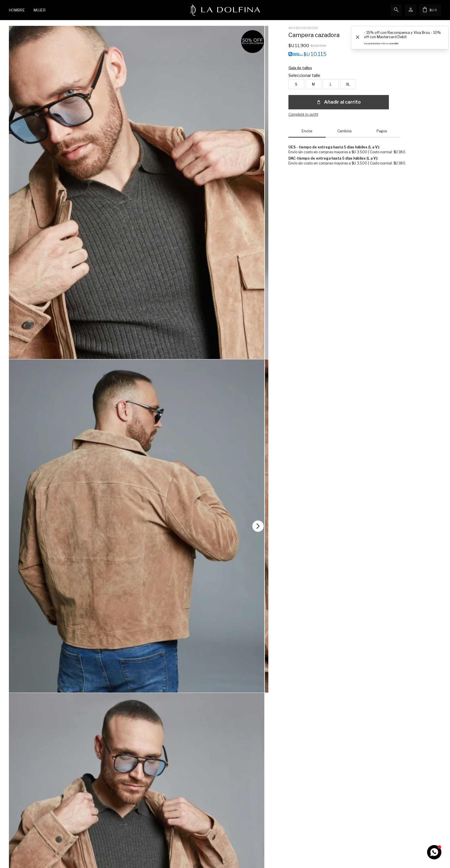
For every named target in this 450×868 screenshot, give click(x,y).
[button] (434, 634)
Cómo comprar (132, 808)
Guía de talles (368, 77)
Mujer (40, 10)
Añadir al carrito (339, 95)
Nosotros (238, 800)
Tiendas (237, 808)
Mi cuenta (17, 800)
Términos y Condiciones (139, 817)
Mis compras (19, 808)
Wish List (17, 817)
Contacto (128, 800)
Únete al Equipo (244, 817)
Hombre (17, 10)
